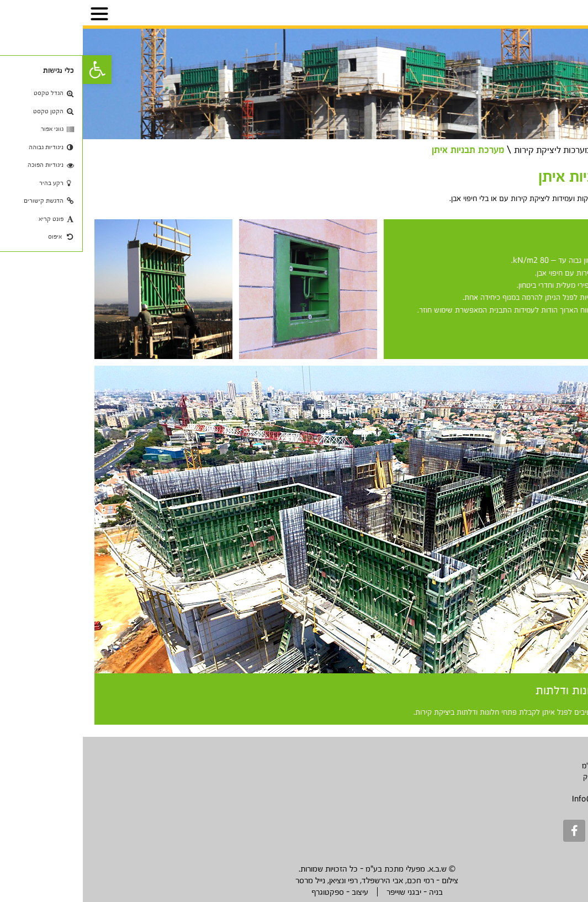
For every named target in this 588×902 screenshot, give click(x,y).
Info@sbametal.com (525, 798)
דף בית (564, 149)
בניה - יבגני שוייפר (332, 892)
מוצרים (527, 149)
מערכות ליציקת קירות (463, 149)
